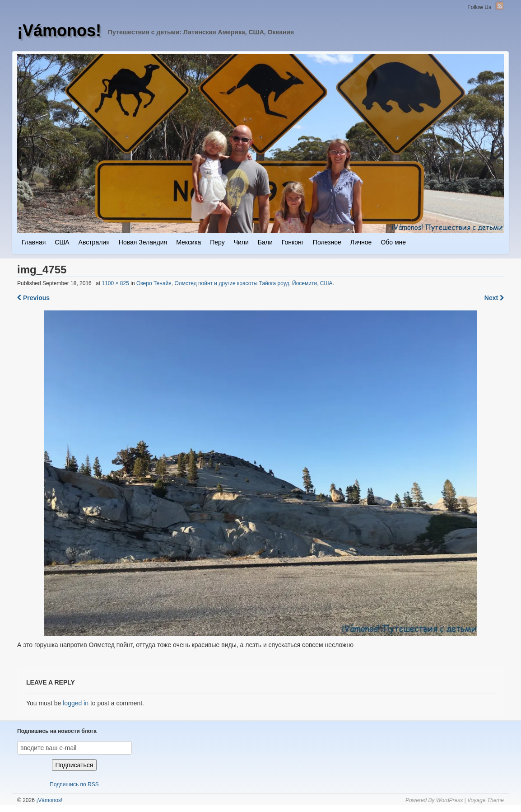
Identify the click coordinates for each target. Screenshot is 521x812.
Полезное (327, 242)
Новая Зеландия (143, 242)
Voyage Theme (486, 800)
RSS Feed (500, 6)
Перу (217, 242)
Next (494, 298)
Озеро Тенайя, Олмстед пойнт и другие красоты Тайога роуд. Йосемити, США (235, 283)
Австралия (94, 242)
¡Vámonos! (59, 31)
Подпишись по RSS (74, 784)
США (62, 242)
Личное (361, 242)
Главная (34, 242)
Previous (33, 298)
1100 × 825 (115, 283)
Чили (241, 242)
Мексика (188, 242)
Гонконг (293, 242)
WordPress (449, 800)
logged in (76, 703)
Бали (265, 242)
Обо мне (393, 242)
